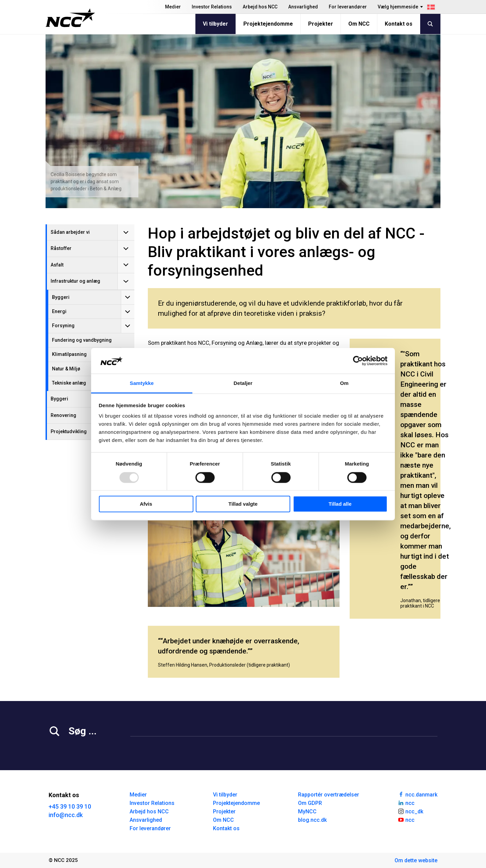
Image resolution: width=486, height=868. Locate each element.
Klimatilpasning (69, 354)
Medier (173, 7)
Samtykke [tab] (142, 383)
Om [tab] (344, 383)
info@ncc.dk (66, 815)
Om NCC (359, 24)
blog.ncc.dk (312, 820)
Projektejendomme (268, 24)
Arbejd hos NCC (260, 7)
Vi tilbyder (215, 24)
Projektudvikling (69, 431)
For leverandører (348, 7)
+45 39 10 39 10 (70, 806)
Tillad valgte (243, 504)
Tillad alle (340, 504)
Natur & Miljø (66, 369)
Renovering (63, 415)
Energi (59, 311)
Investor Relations (212, 7)
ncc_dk (410, 811)
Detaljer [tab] (243, 383)
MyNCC (307, 811)
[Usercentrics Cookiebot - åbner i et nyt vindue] (358, 361)
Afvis (146, 504)
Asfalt (57, 265)
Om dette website (416, 860)
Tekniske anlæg (69, 383)
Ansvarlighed (303, 7)
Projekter (321, 24)
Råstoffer (61, 248)
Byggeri (61, 297)
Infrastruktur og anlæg (75, 281)
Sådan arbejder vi (70, 232)
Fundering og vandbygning (82, 340)
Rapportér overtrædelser (329, 795)
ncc (406, 803)
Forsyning (63, 326)
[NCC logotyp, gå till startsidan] (70, 18)
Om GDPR (310, 803)
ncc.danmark (417, 794)
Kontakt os (399, 24)
